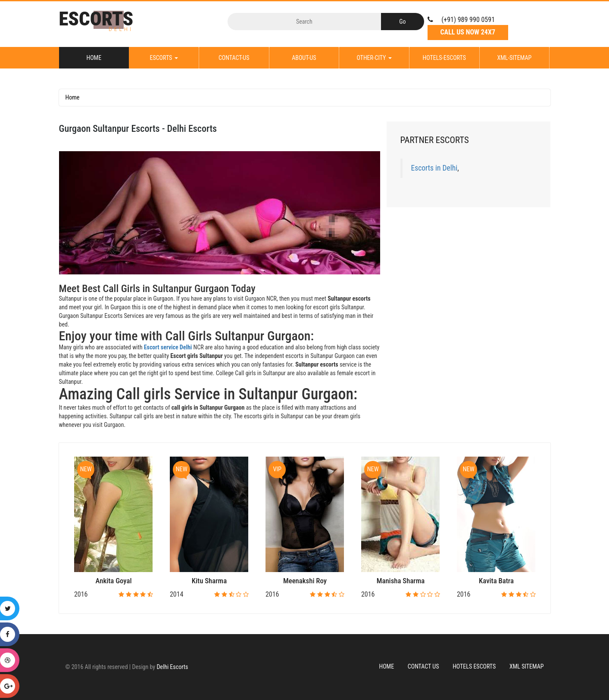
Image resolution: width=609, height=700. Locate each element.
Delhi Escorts (172, 667)
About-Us (304, 58)
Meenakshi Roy (305, 581)
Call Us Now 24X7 (468, 32)
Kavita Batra (496, 581)
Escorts (164, 58)
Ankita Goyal (114, 581)
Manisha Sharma (401, 581)
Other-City (374, 58)
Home (94, 58)
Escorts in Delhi (434, 168)
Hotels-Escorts (444, 58)
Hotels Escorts (474, 666)
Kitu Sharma (209, 581)
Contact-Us (234, 58)
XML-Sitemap (514, 58)
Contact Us (423, 666)
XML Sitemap (527, 666)
